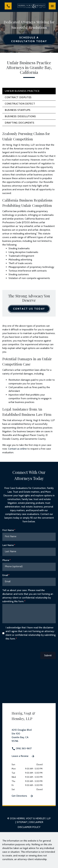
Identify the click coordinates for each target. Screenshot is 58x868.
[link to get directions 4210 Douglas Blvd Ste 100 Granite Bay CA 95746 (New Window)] (29, 737)
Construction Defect (20, 104)
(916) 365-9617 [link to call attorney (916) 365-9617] (22, 748)
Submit (48, 655)
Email (5, 575)
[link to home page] (31, 6)
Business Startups (18, 110)
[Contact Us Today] (29, 309)
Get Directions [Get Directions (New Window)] (23, 796)
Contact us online (17, 449)
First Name (8, 530)
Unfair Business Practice (22, 91)
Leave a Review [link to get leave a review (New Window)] (23, 756)
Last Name (8, 545)
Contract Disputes (18, 97)
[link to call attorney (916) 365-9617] (8, 6)
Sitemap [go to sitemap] (22, 822)
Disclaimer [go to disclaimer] (36, 822)
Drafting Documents (20, 123)
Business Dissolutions (20, 116)
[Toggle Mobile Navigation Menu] (52, 6)
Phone (6, 560)
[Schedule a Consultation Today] (29, 39)
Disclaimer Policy (29, 827)
